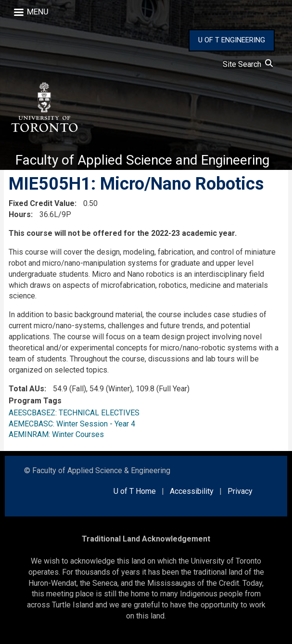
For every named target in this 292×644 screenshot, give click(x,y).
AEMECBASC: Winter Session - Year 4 (72, 424)
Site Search (248, 64)
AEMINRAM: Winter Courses (56, 434)
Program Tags (35, 401)
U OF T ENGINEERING (232, 40)
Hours (20, 214)
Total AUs (26, 389)
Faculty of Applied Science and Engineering (142, 160)
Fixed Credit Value (42, 203)
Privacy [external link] (240, 491)
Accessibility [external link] (192, 491)
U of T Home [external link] (135, 491)
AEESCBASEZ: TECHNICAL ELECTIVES (74, 413)
